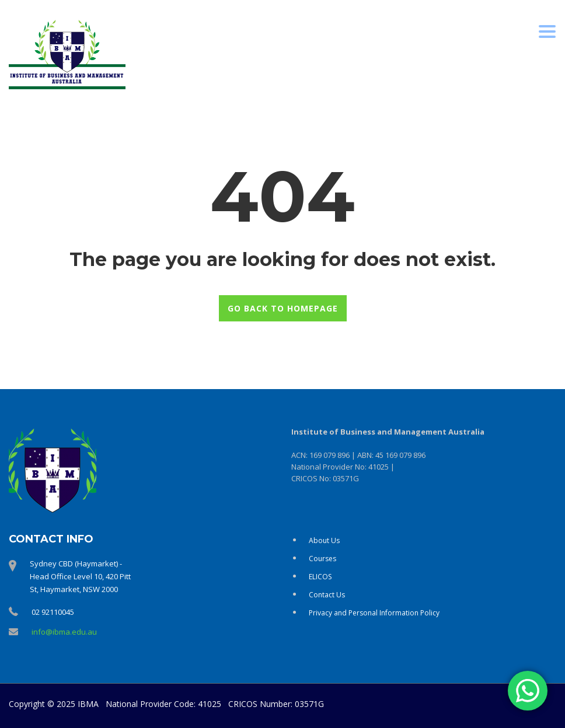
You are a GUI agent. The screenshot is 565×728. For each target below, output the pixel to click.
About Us (324, 540)
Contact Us (327, 595)
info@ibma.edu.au (64, 632)
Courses (322, 559)
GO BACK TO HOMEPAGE (283, 308)
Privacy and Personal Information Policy (374, 613)
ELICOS (320, 577)
